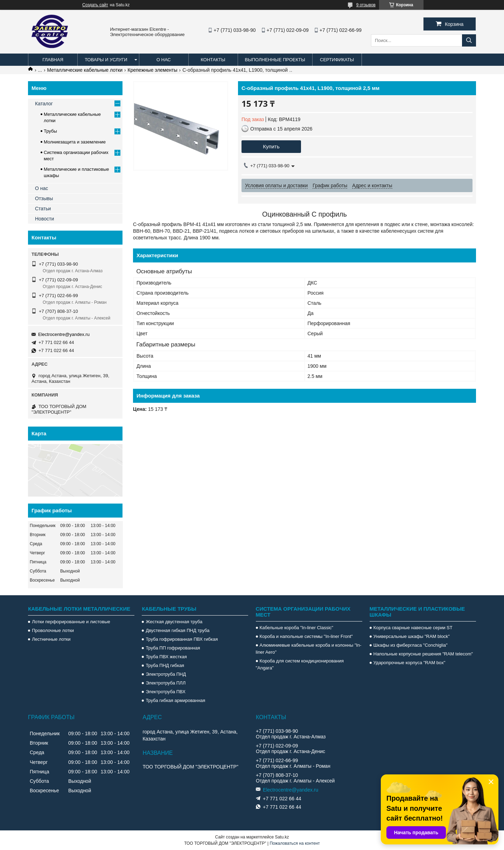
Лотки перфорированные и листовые (71, 622)
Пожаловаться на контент (295, 843)
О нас (164, 60)
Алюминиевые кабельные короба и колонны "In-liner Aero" (309, 649)
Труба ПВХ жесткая (166, 657)
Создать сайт (95, 5)
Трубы (50, 131)
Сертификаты (337, 60)
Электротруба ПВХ (165, 692)
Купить (271, 146)
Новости (44, 219)
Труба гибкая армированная (175, 700)
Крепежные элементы (153, 70)
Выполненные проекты (275, 60)
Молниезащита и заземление (75, 142)
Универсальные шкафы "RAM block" (412, 636)
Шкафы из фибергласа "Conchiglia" (411, 645)
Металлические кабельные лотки (85, 70)
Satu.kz (282, 837)
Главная (53, 60)
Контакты (213, 60)
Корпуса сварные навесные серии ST (413, 628)
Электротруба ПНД (166, 674)
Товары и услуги (106, 60)
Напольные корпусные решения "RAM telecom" (423, 654)
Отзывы (44, 198)
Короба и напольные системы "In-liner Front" (306, 636)
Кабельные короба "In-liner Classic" (297, 628)
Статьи (43, 209)
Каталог (44, 104)
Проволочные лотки (53, 630)
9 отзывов (366, 5)
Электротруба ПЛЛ (166, 683)
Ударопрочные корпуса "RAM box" (409, 663)
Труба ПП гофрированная (173, 648)
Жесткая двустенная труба (174, 622)
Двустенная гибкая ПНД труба (177, 630)
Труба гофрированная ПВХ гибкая (182, 639)
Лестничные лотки (51, 639)
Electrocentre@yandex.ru (64, 334)
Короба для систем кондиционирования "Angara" (300, 664)
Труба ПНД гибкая (165, 665)
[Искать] (469, 40)
